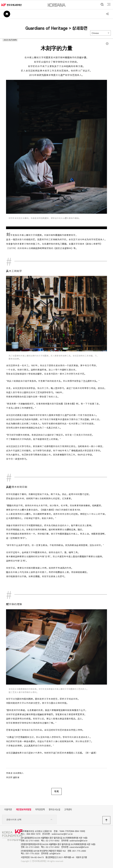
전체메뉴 (108, 4)
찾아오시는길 (54, 810)
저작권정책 (40, 810)
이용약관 (8, 810)
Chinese (95, 34)
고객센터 (68, 810)
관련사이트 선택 (29, 820)
